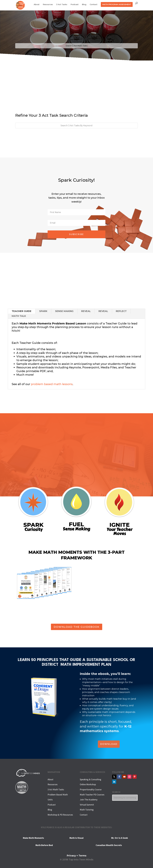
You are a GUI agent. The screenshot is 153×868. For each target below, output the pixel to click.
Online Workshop (88, 784)
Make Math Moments (33, 838)
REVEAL (86, 311)
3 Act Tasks (62, 5)
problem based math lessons (52, 384)
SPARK (43, 311)
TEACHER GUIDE (22, 311)
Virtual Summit (87, 805)
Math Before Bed (44, 845)
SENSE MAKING (64, 311)
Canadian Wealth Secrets (109, 845)
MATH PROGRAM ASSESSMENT (117, 4)
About (37, 5)
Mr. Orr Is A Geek (120, 838)
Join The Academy (89, 800)
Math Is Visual (76, 838)
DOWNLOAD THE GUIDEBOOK (77, 627)
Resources (48, 5)
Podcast (75, 5)
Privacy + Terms (77, 856)
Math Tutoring (87, 810)
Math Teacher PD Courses (92, 795)
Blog (84, 5)
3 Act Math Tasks (56, 789)
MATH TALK (19, 316)
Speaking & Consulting (91, 779)
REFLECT (121, 311)
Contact (94, 5)
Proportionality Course (91, 789)
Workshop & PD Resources (60, 815)
